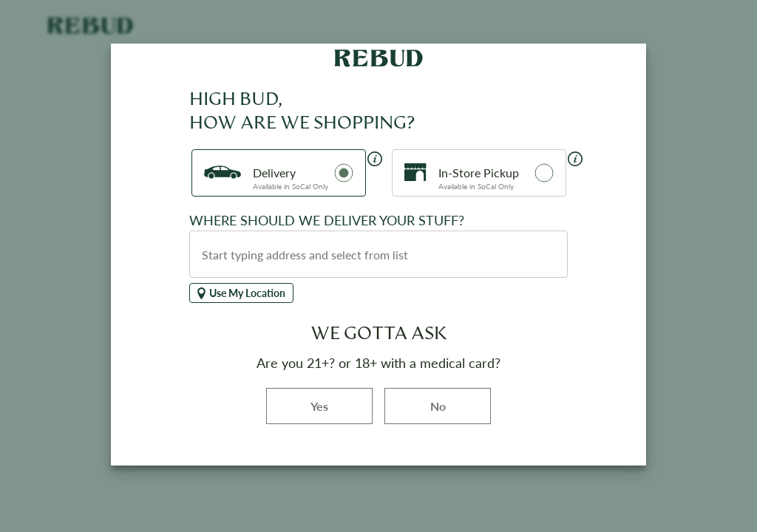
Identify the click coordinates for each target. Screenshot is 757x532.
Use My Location (241, 293)
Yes (342, 405)
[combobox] (378, 254)
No (438, 406)
